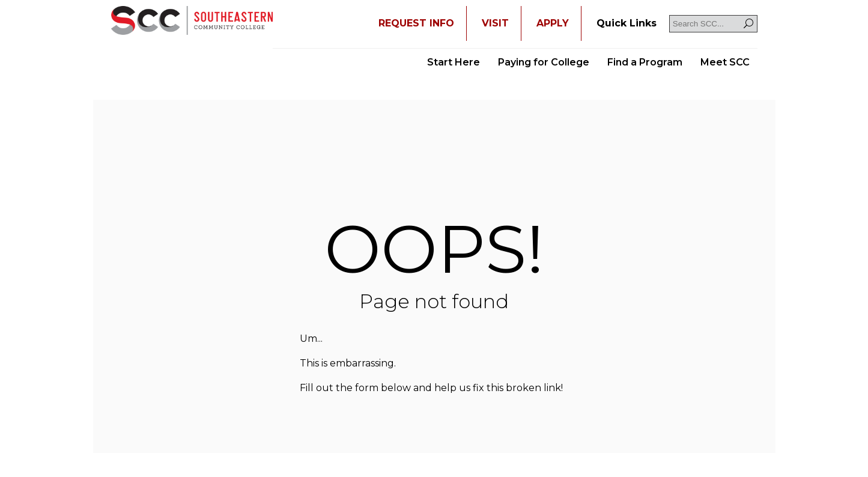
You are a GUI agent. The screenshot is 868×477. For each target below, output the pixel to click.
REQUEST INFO (416, 23)
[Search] (748, 24)
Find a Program (645, 62)
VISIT (495, 23)
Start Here (454, 62)
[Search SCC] (713, 24)
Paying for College (544, 62)
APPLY (553, 23)
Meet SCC (725, 62)
